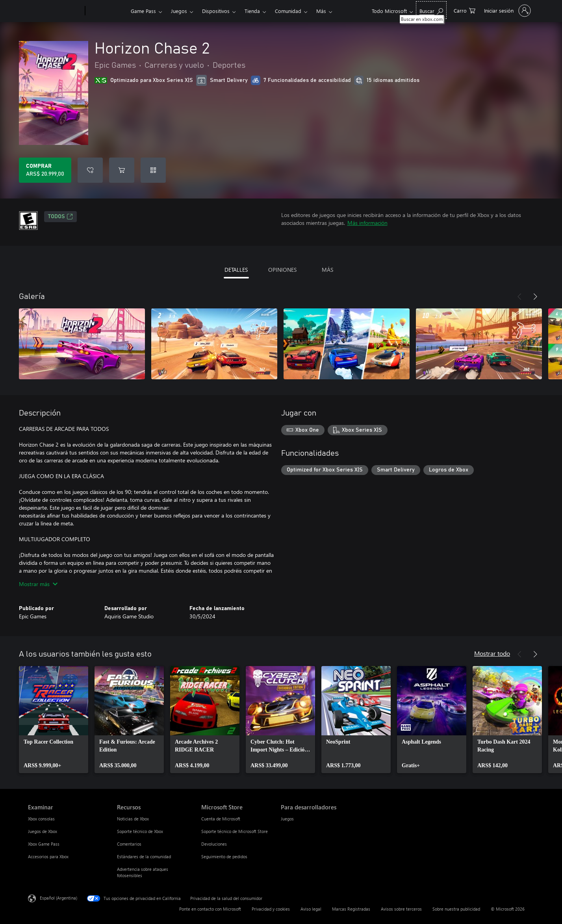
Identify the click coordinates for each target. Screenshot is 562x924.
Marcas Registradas (351, 909)
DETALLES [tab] (236, 270)
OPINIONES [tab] (282, 270)
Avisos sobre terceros (401, 909)
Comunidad (288, 11)
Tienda (252, 11)
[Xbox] (107, 11)
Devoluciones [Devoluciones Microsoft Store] (214, 844)
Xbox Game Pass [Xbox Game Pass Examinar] (44, 844)
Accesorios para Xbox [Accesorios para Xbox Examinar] (48, 856)
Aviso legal (311, 909)
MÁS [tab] (327, 270)
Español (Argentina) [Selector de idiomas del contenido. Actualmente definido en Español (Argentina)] (58, 898)
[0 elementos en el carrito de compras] (465, 10)
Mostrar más (38, 584)
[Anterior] (519, 297)
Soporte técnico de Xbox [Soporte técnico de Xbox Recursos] (140, 831)
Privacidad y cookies (271, 909)
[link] (54, 720)
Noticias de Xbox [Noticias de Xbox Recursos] (133, 819)
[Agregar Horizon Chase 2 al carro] (122, 170)
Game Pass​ (143, 11)
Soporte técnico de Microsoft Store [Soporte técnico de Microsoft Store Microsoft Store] (235, 831)
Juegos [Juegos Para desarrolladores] (287, 819)
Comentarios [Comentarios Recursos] (129, 844)
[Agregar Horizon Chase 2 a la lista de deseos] (90, 170)
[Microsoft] (55, 11)
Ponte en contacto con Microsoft (210, 909)
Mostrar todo (492, 653)
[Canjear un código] (153, 170)
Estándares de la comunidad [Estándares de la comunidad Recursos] (144, 856)
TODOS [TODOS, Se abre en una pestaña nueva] (60, 217)
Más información (367, 223)
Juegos (179, 11)
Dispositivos (216, 11)
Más (321, 11)
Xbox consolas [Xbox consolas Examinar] (41, 819)
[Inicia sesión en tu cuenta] (507, 11)
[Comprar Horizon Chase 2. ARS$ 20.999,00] (45, 170)
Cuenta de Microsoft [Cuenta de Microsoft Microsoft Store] (221, 819)
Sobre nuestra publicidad (456, 909)
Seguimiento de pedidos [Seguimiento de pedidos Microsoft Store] (224, 856)
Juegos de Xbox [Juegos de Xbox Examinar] (43, 831)
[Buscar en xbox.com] (431, 10)
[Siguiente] (535, 297)
